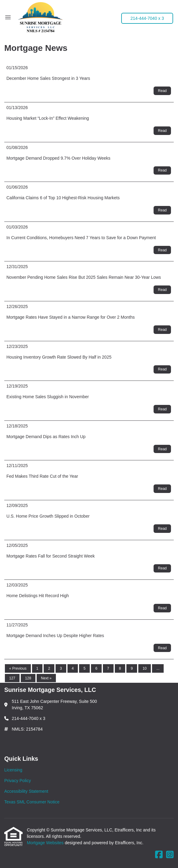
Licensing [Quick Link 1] (13, 770)
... (158, 668)
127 (12, 678)
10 (145, 668)
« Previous (18, 668)
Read (162, 91)
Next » (46, 678)
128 (28, 678)
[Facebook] (159, 855)
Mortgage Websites (46, 843)
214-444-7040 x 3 (147, 18)
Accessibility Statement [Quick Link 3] (26, 791)
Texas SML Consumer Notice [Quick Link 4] (32, 802)
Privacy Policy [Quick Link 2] (18, 781)
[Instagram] (170, 855)
